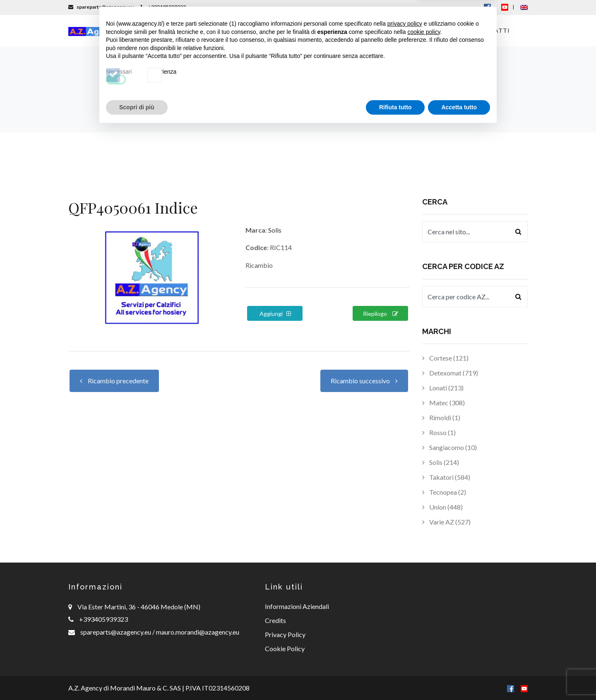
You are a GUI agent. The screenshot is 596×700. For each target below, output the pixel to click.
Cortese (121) (445, 358)
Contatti (493, 30)
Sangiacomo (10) (449, 447)
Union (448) (442, 507)
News (407, 30)
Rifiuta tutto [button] (395, 677)
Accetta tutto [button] (459, 677)
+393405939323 (163, 7)
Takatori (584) (446, 477)
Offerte (446, 30)
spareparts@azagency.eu (101, 7)
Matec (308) (443, 403)
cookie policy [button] (424, 602)
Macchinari (256, 30)
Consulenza (360, 30)
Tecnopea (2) (444, 492)
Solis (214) (441, 462)
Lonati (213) (443, 388)
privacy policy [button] (405, 594)
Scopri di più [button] (137, 677)
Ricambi (309, 30)
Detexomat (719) (450, 373)
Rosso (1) (439, 432)
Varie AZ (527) (446, 522)
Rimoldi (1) (441, 417)
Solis (275, 230)
